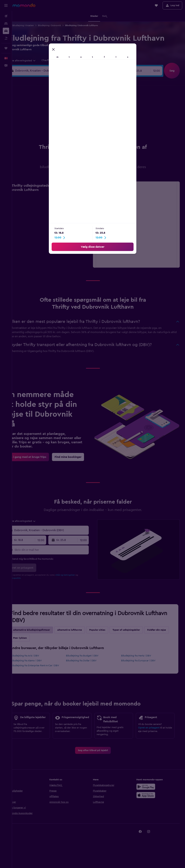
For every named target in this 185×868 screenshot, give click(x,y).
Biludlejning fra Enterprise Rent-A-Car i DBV (46, 666)
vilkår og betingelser (76, 575)
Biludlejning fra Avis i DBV (36, 656)
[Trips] (6, 48)
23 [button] (87, 129)
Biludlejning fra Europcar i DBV (142, 661)
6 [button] (62, 112)
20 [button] (62, 129)
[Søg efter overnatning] (6, 23)
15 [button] (78, 120)
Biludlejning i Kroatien (34, 25)
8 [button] (78, 112)
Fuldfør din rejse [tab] (34, 638)
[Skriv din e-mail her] (59, 550)
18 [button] (45, 129)
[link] (39, 457)
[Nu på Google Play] (149, 794)
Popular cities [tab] (109, 630)
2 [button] (87, 103)
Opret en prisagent (152, 734)
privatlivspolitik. (25, 578)
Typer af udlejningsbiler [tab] (138, 630)
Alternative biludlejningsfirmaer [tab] (43, 630)
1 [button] (78, 103)
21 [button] (70, 129)
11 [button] (45, 120)
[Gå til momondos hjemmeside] (24, 5)
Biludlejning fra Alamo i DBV (38, 661)
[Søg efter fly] (6, 16)
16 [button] (87, 120)
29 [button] (78, 137)
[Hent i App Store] (149, 802)
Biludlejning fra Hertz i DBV (140, 656)
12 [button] (53, 120)
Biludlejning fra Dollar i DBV (89, 661)
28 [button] (70, 137)
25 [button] (45, 137)
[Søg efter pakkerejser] (6, 38)
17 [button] (36, 129)
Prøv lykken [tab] (57, 638)
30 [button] (87, 137)
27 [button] (62, 137)
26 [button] (53, 137)
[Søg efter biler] (6, 31)
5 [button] (53, 112)
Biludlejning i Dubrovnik (61, 25)
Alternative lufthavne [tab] (81, 630)
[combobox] (32, 61)
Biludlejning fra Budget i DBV (90, 656)
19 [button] (53, 129)
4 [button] (45, 112)
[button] (6, 5)
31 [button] (36, 145)
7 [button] (70, 112)
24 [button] (36, 137)
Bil (18, 25)
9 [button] (87, 112)
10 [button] (36, 120)
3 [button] (36, 112)
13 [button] (62, 120)
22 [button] (78, 129)
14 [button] (70, 120)
